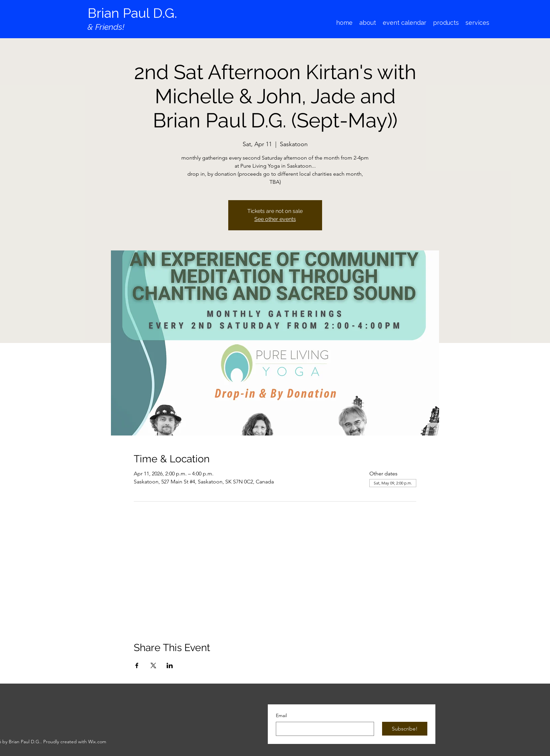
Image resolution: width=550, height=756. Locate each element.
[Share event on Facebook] (137, 665)
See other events (275, 219)
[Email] (323, 729)
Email (281, 715)
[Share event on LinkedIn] (170, 665)
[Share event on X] (153, 665)
